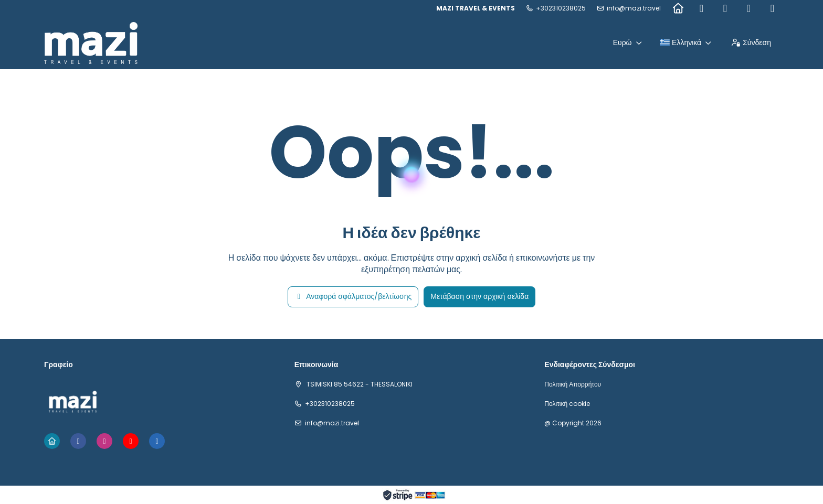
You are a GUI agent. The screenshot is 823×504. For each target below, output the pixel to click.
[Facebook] (701, 8)
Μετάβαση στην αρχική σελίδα (479, 296)
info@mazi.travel (634, 8)
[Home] (678, 8)
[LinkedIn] (772, 8)
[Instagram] (725, 8)
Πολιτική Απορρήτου (573, 384)
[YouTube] (749, 8)
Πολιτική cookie (567, 404)
